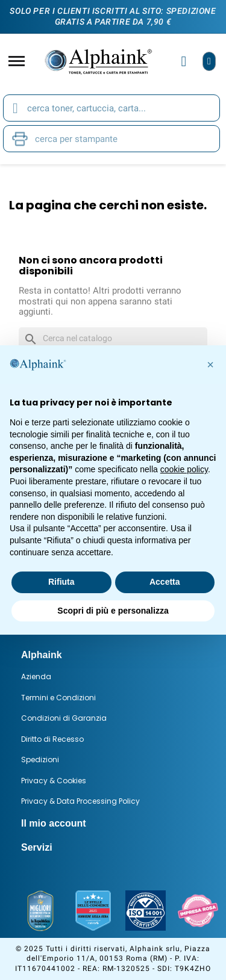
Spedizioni (40, 760)
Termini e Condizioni (58, 698)
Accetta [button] (165, 582)
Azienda (36, 676)
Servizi (37, 847)
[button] (210, 365)
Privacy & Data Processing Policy (80, 801)
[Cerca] (113, 339)
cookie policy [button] (184, 469)
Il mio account (54, 823)
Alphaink (42, 655)
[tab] (113, 655)
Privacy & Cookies (54, 781)
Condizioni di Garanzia (64, 718)
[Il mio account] (184, 61)
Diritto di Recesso (52, 739)
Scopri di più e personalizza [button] (113, 611)
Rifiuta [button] (61, 582)
